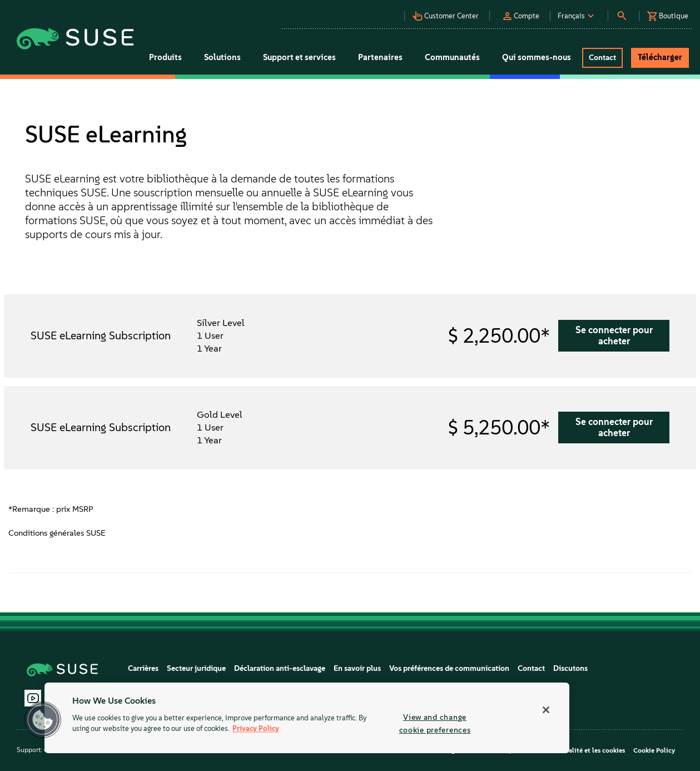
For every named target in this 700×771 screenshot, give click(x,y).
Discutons (570, 668)
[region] (307, 718)
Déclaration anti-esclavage (280, 668)
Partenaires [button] (380, 57)
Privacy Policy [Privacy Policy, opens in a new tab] (256, 729)
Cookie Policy (654, 750)
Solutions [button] (222, 57)
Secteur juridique (196, 668)
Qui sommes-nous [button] (537, 57)
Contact (531, 668)
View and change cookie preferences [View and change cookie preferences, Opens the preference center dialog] (435, 723)
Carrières (143, 668)
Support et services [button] (299, 57)
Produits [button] (165, 57)
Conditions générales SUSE (57, 533)
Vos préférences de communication (449, 668)
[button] (449, 13)
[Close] (546, 710)
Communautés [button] (452, 57)
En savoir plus (357, 668)
